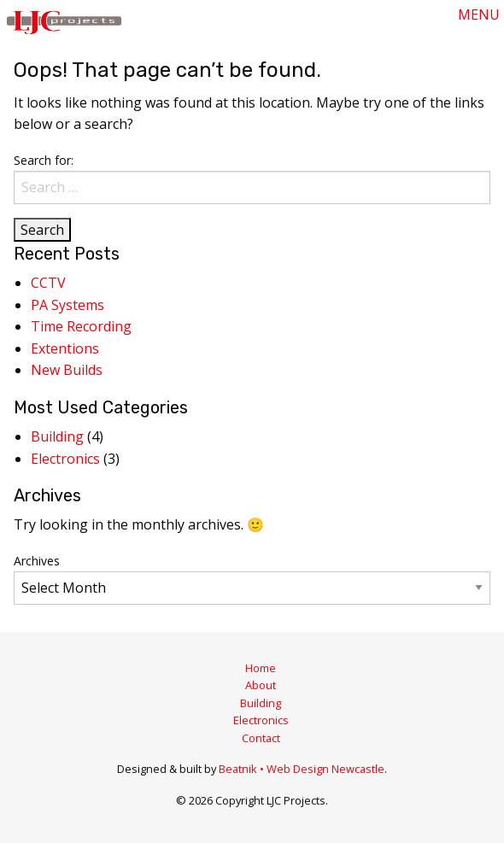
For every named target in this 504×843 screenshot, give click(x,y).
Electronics (65, 459)
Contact (261, 738)
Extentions (65, 348)
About (261, 685)
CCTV (48, 283)
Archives (37, 561)
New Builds (67, 370)
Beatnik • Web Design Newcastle (302, 769)
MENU (479, 15)
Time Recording (81, 326)
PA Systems (67, 305)
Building (57, 436)
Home (261, 668)
